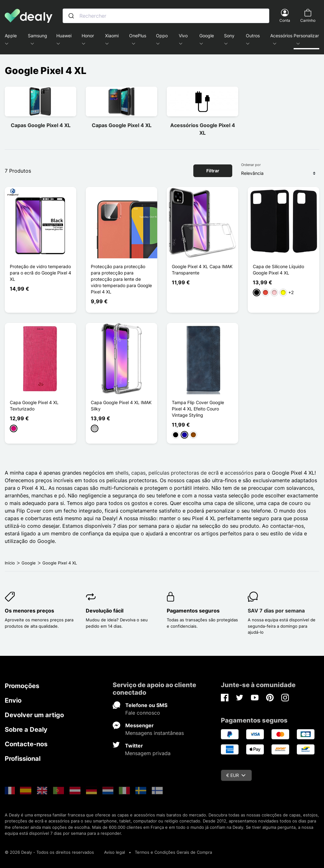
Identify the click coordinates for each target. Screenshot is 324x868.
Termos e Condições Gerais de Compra (173, 852)
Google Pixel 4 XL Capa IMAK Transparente (202, 270)
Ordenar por (251, 165)
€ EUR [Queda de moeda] (236, 775)
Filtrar (213, 171)
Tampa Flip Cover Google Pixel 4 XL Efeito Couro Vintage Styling (198, 409)
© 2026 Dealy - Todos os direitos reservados (49, 852)
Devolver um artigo (34, 715)
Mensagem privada (148, 753)
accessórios (239, 473)
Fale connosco (143, 713)
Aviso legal (115, 852)
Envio (13, 700)
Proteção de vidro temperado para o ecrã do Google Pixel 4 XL (40, 273)
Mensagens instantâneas (155, 733)
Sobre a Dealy (26, 729)
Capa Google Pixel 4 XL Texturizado (34, 406)
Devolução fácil (105, 611)
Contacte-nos (26, 744)
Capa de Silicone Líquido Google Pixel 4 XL (278, 270)
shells (122, 473)
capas (138, 473)
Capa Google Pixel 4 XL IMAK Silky (121, 406)
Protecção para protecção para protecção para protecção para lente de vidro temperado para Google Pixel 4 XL (121, 279)
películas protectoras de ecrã (184, 473)
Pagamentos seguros (193, 611)
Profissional (23, 759)
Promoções (22, 686)
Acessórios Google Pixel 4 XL (203, 129)
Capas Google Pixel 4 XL (41, 125)
